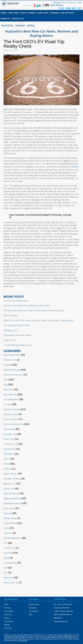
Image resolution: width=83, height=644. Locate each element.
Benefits (5, 19)
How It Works (28, 13)
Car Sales (8, 404)
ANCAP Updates (11, 315)
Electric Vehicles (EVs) (13, 424)
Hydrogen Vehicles (12, 479)
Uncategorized (10, 563)
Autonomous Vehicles (13, 375)
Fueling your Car (11, 444)
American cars (10, 360)
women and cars (11, 583)
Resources (72, 2)
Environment (9, 429)
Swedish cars (9, 548)
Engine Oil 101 (10, 340)
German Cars (9, 449)
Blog (80, 2)
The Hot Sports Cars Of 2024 (16, 325)
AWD (6, 380)
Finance (55, 13)
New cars (8, 513)
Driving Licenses (11, 414)
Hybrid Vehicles (10, 474)
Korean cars (9, 489)
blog (5, 385)
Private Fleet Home (11, 4)
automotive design (12, 370)
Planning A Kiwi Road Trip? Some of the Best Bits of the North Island (34, 310)
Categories (20, 25)
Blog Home (8, 390)
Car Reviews (67, 13)
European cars (10, 434)
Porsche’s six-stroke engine (16, 301)
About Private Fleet (12, 355)
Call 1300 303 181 (70, 8)
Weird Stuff (8, 578)
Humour (7, 469)
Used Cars (43, 13)
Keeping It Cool (10, 330)
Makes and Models (12, 498)
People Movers (10, 523)
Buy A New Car (10, 394)
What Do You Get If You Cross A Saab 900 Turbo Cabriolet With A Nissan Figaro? (39, 320)
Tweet (57, 625)
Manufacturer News (12, 503)
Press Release (57, 5)
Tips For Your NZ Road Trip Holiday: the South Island (26, 306)
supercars (8, 533)
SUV (5, 543)
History (7, 459)
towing (6, 558)
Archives (31, 25)
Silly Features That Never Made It (18, 335)
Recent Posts (7, 25)
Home (4, 13)
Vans (6, 573)
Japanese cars (10, 484)
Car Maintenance (11, 399)
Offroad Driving (10, 518)
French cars (9, 439)
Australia (7, 365)
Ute (5, 568)
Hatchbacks (9, 454)
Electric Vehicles (11, 419)
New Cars (14, 13)
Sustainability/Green (12, 538)
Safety (6, 528)
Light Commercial (11, 493)
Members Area (60, 2)
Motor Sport (9, 508)
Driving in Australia (12, 409)
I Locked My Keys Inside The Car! (18, 345)
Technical (8, 553)
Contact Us (18, 19)
